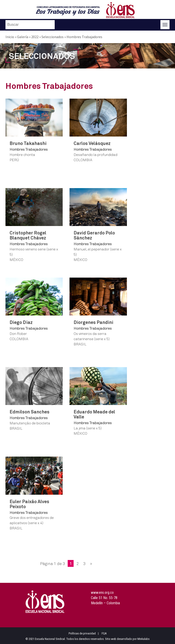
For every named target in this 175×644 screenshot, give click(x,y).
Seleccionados (53, 37)
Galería (23, 37)
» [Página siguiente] (91, 563)
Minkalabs (143, 639)
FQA (104, 633)
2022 (35, 37)
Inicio (10, 37)
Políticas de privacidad (82, 633)
